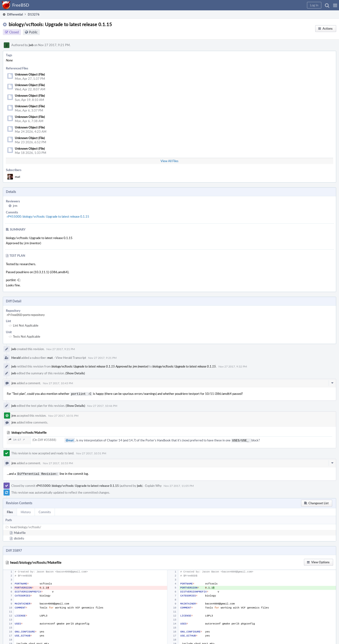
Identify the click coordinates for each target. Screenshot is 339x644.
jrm (15, 206)
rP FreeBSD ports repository (26, 315)
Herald (16, 358)
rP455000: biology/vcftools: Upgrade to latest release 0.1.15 (48, 216)
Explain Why (153, 484)
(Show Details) (75, 373)
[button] (335, 5)
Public (33, 32)
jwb (31, 45)
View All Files (169, 161)
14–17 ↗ (17, 439)
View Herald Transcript (71, 358)
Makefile (20, 531)
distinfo (19, 537)
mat (18, 177)
